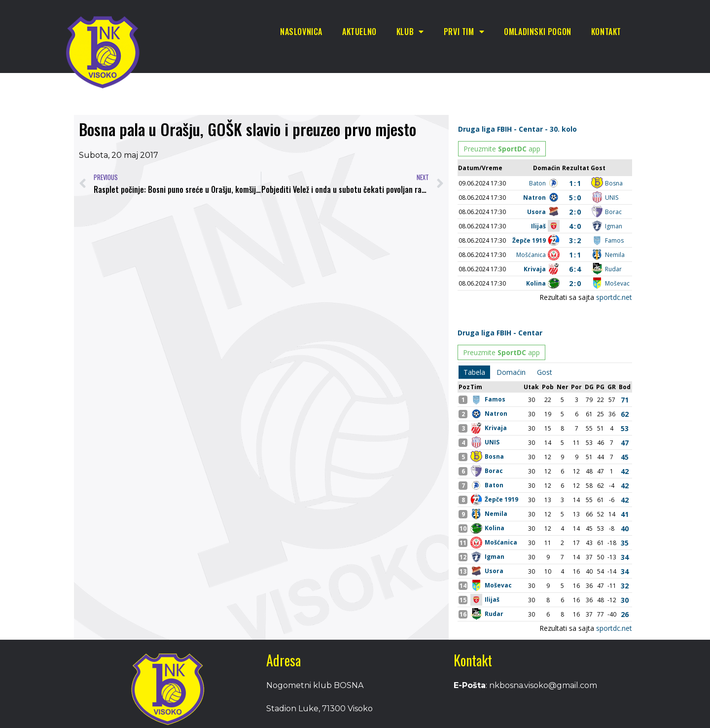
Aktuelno (359, 32)
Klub (410, 32)
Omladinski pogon (538, 32)
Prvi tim (464, 32)
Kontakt (606, 32)
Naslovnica (301, 32)
